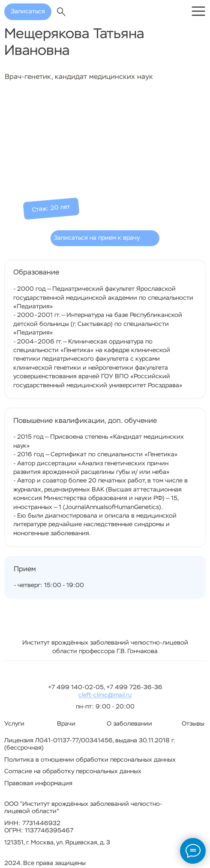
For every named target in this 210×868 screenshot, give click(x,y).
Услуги (14, 724)
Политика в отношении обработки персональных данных (90, 760)
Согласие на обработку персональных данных (73, 772)
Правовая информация (38, 784)
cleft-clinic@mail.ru (105, 695)
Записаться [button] (28, 12)
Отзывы (193, 724)
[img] (198, 11)
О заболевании (129, 724)
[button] (105, 238)
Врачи (66, 724)
